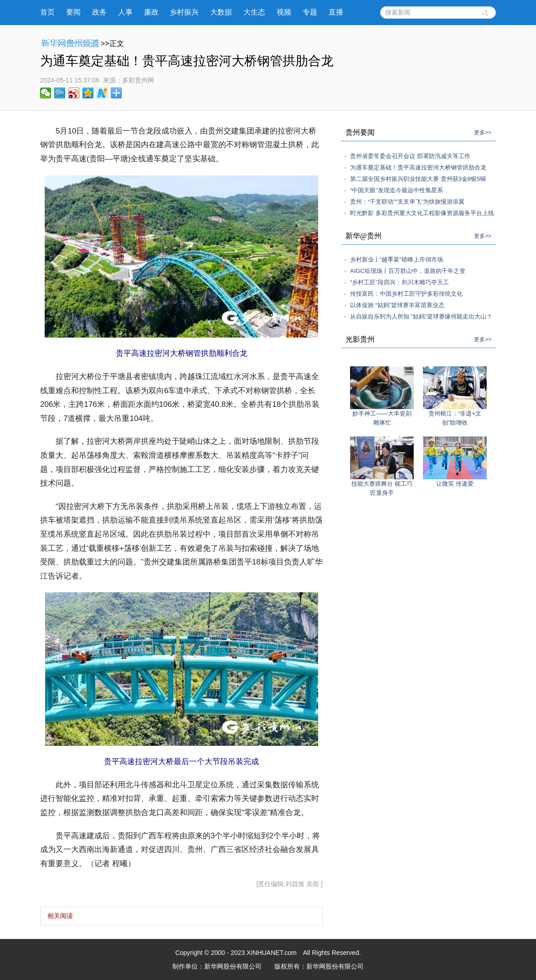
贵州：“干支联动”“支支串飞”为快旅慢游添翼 (407, 202)
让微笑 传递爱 (455, 484)
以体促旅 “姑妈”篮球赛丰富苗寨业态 (397, 305)
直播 (336, 12)
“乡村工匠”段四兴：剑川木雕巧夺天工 (399, 282)
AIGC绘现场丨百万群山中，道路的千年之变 (408, 271)
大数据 (221, 12)
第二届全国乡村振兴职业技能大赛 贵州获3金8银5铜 (418, 179)
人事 (125, 12)
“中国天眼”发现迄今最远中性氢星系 (397, 190)
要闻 (73, 12)
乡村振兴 (184, 12)
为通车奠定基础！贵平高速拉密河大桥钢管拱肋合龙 (418, 167)
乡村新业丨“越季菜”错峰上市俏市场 (397, 259)
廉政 (151, 12)
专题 (310, 12)
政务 (99, 12)
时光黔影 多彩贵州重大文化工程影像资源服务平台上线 (422, 213)
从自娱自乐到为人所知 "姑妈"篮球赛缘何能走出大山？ (421, 316)
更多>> (483, 133)
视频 (284, 12)
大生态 (254, 12)
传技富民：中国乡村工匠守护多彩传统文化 (406, 294)
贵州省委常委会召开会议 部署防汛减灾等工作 (410, 156)
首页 (47, 12)
